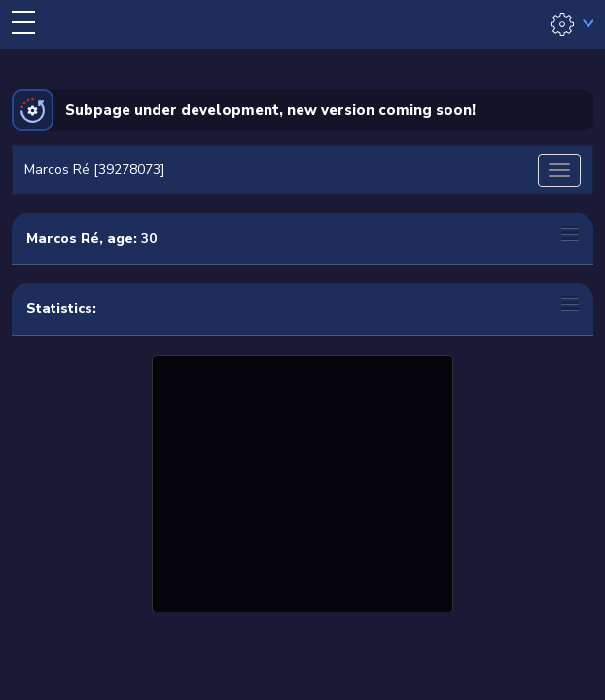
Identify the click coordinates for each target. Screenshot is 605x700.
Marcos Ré (63, 239)
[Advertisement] (302, 481)
